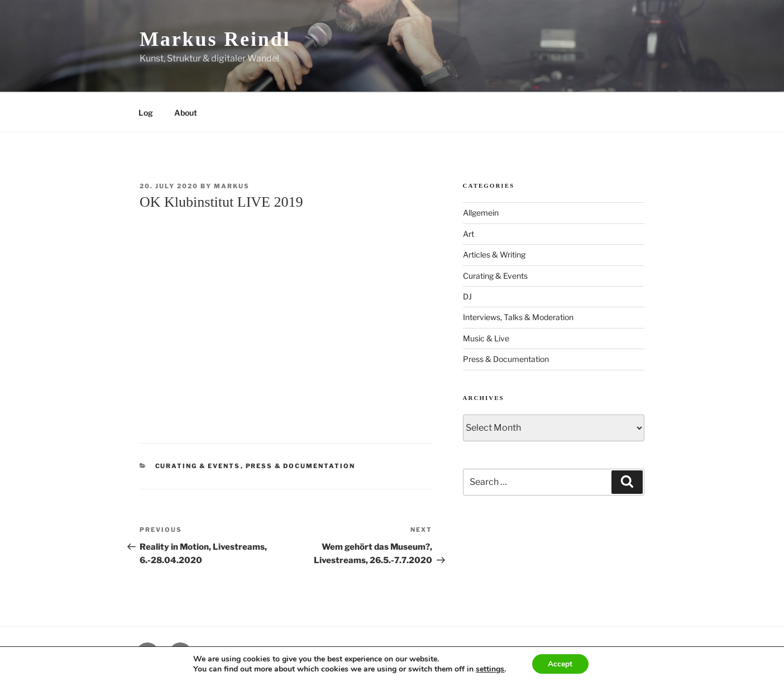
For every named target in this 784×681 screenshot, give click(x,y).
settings (489, 669)
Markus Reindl (215, 39)
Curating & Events (198, 466)
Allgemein (481, 213)
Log (146, 113)
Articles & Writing (494, 254)
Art (469, 234)
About (186, 113)
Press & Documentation (301, 466)
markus (232, 186)
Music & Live (486, 338)
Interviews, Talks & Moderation (518, 317)
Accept (560, 663)
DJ (467, 296)
